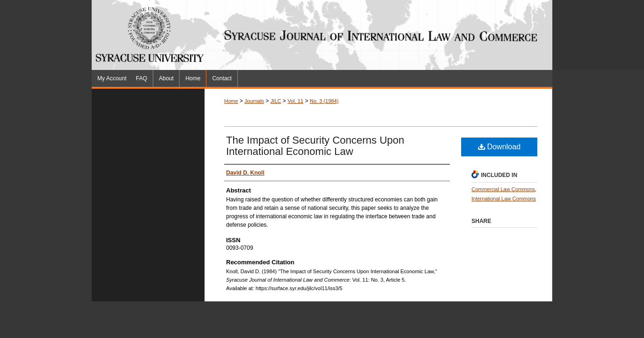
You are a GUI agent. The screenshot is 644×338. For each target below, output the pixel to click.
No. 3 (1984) (324, 101)
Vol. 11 (296, 101)
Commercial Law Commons (503, 189)
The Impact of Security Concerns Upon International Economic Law (315, 146)
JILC (276, 101)
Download (499, 147)
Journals (254, 101)
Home (231, 101)
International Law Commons (504, 199)
